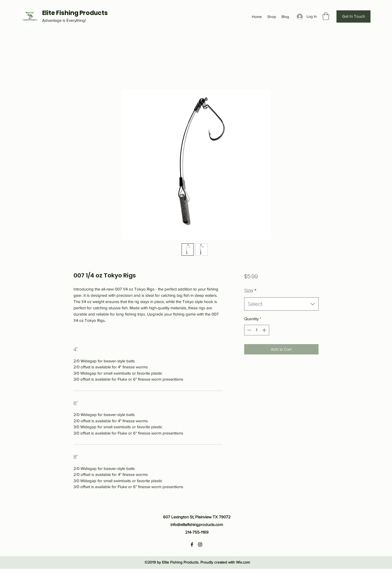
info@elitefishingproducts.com (197, 524)
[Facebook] (192, 544)
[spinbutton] (257, 330)
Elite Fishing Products (75, 13)
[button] (326, 16)
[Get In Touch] (353, 16)
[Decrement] (249, 330)
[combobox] (281, 304)
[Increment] (265, 330)
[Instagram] (200, 544)
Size (250, 291)
